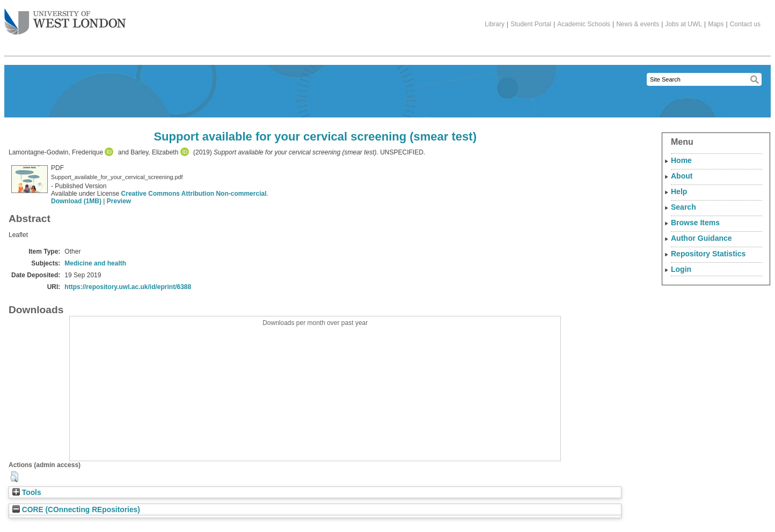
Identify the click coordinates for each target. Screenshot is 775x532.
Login (681, 269)
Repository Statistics (708, 254)
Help (679, 191)
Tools (27, 493)
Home (681, 160)
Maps (716, 24)
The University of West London (65, 18)
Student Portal (531, 24)
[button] (14, 477)
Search (683, 207)
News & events (638, 24)
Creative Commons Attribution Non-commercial (194, 194)
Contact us (745, 24)
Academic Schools (584, 24)
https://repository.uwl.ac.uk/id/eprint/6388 (128, 287)
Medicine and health (95, 263)
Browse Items (695, 223)
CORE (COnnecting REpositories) (76, 510)
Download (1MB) (76, 201)
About (682, 176)
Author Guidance (701, 238)
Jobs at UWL (683, 24)
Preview (119, 201)
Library (495, 24)
